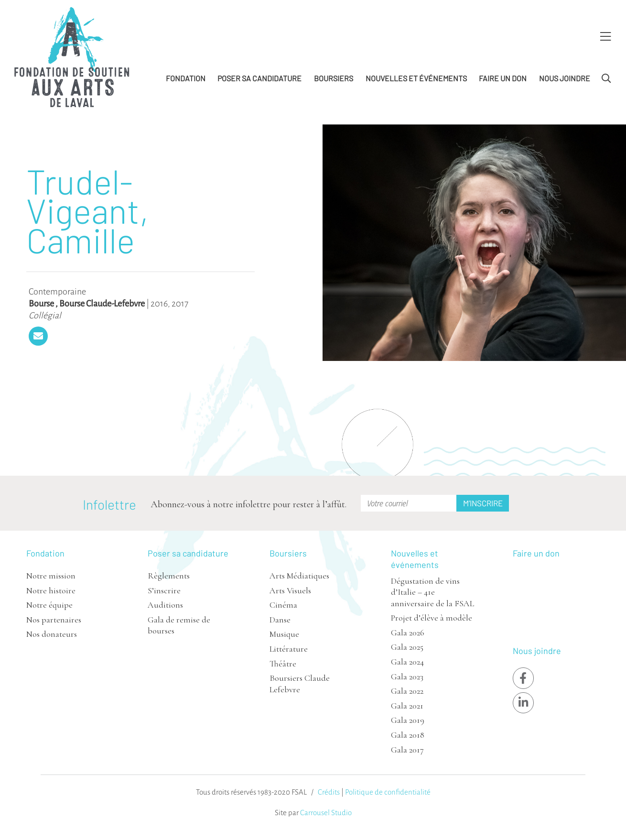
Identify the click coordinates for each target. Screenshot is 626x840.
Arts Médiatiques (299, 576)
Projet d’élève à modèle (432, 618)
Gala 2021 (407, 706)
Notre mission (51, 576)
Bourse (41, 304)
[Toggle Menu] (605, 37)
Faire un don (503, 78)
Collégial (45, 316)
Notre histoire (51, 590)
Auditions (165, 605)
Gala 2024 (407, 662)
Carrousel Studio (326, 813)
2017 (180, 304)
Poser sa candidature (259, 78)
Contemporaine (57, 292)
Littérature (289, 649)
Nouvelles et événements (416, 78)
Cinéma (283, 605)
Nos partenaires (54, 620)
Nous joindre (565, 78)
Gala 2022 (407, 691)
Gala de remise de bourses (179, 625)
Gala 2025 (407, 647)
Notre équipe (49, 605)
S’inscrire (164, 590)
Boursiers (334, 78)
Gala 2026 (408, 633)
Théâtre (283, 664)
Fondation (186, 78)
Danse (280, 620)
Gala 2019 (408, 720)
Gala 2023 (407, 676)
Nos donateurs (52, 634)
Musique (284, 634)
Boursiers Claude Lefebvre (300, 683)
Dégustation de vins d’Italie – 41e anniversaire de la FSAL (432, 592)
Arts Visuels (290, 590)
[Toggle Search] (606, 79)
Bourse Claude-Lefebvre (102, 304)
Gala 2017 (407, 750)
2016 (159, 304)
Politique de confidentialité (388, 792)
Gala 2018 (408, 735)
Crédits (329, 792)
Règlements (169, 576)
